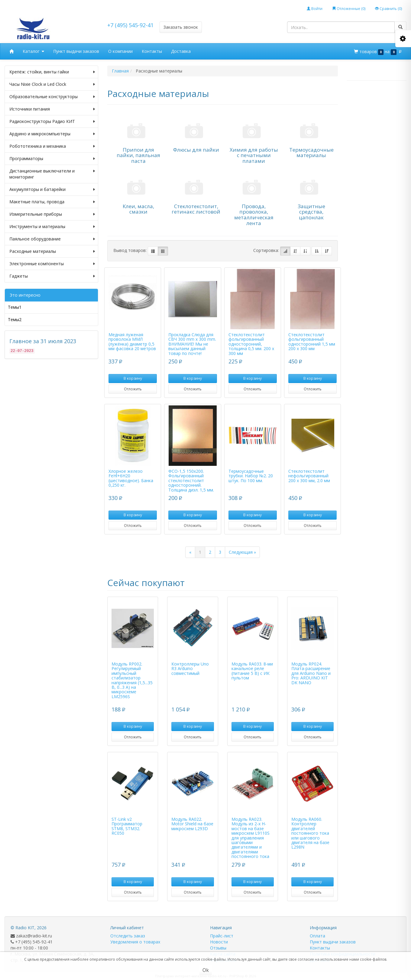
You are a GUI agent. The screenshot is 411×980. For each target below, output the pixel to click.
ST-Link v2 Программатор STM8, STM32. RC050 (127, 826)
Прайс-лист (222, 936)
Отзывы (218, 948)
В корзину (133, 378)
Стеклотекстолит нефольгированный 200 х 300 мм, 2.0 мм (309, 476)
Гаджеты (52, 276)
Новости (219, 942)
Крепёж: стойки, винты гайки (52, 72)
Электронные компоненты (52, 264)
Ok (206, 970)
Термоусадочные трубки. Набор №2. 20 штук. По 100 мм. (251, 476)
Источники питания (52, 109)
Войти (315, 9)
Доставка (181, 51)
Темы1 (15, 307)
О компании (120, 51)
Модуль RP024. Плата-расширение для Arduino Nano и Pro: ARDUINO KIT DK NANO (311, 673)
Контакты (152, 51)
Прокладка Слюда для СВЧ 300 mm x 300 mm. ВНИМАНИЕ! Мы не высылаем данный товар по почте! (192, 344)
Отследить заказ (128, 936)
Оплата (317, 936)
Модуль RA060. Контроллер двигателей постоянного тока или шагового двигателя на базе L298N (310, 833)
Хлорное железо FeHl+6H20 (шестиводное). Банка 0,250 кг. (131, 478)
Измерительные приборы (52, 214)
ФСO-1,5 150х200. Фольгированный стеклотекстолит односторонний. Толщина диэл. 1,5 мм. (191, 480)
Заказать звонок (181, 27)
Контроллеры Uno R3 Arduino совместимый (190, 669)
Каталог (33, 52)
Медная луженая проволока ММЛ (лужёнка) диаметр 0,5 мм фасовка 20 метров (132, 342)
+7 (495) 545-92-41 (130, 25)
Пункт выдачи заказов (76, 51)
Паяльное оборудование (52, 239)
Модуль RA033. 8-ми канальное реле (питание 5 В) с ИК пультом (252, 671)
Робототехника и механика (52, 146)
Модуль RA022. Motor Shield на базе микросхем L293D (192, 824)
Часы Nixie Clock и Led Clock (52, 84)
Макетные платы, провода (52, 202)
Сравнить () (388, 9)
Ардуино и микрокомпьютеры (52, 134)
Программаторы (52, 159)
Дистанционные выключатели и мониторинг (52, 174)
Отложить (133, 389)
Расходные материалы (52, 251)
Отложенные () (349, 9)
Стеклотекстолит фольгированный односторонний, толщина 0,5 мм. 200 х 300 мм (251, 344)
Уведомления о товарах (135, 942)
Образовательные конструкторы (52, 97)
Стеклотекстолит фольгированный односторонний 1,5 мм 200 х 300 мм (312, 342)
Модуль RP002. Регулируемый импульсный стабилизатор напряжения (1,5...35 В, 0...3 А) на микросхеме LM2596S (132, 680)
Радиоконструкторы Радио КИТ (52, 121)
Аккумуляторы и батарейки (52, 189)
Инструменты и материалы (52, 227)
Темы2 (15, 319)
